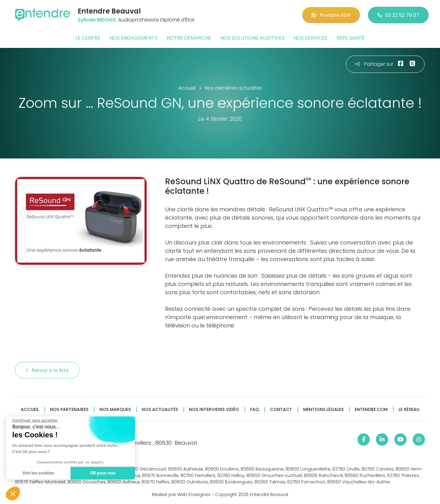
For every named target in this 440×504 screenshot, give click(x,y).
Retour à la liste (47, 370)
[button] (13, 494)
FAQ (255, 410)
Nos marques (115, 410)
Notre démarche (189, 38)
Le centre (88, 38)
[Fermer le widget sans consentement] (34, 420)
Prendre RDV (331, 15)
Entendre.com (371, 410)
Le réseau (409, 410)
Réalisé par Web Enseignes (181, 494)
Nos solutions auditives (252, 38)
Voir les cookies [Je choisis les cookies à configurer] (38, 473)
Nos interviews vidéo (214, 410)
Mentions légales (323, 410)
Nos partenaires (69, 410)
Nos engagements (133, 38)
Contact (281, 410)
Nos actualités (160, 410)
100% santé (351, 38)
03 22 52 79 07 (398, 15)
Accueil (30, 410)
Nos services (311, 38)
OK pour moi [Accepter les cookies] (102, 473)
